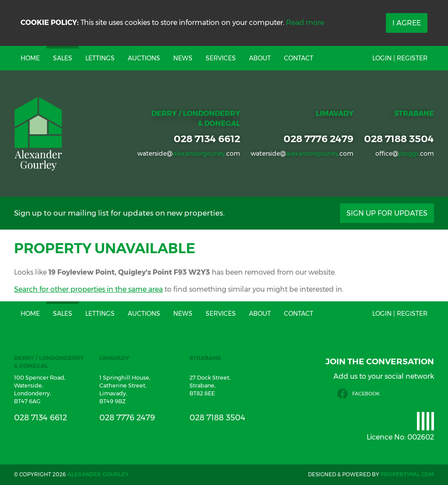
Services (221, 58)
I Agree (407, 23)
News (183, 58)
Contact (299, 58)
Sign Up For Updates (387, 213)
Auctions (144, 58)
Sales (63, 58)
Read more (305, 23)
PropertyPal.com (407, 474)
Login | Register (400, 58)
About (260, 58)
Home (30, 58)
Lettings (100, 58)
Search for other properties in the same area (88, 289)
